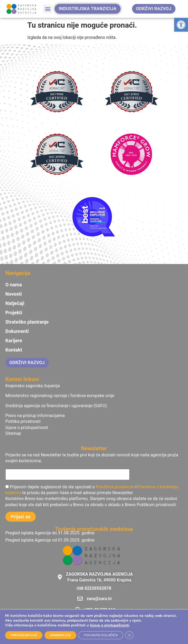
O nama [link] (14, 285)
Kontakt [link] (14, 350)
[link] (181, 25)
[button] (48, 9)
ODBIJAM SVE (60, 635)
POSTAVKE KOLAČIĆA (101, 635)
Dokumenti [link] (17, 331)
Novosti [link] (14, 294)
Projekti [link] (14, 313)
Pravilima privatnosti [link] (115, 487)
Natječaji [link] (15, 303)
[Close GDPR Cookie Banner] (129, 635)
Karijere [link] (14, 341)
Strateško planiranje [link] (27, 322)
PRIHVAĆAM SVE (24, 635)
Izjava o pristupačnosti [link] (109, 625)
